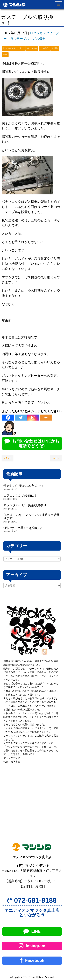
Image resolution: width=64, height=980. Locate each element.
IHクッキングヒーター (13, 48)
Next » (56, 458)
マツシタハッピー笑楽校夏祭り (25, 505)
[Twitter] (21, 418)
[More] (46, 418)
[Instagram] (33, 418)
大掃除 (55, 48)
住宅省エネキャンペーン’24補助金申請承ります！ (32, 517)
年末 (5, 55)
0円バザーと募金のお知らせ (23, 528)
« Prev (8, 458)
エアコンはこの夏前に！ (20, 496)
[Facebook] (8, 418)
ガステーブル (20, 39)
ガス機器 (39, 39)
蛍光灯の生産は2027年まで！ (24, 486)
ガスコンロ (32, 48)
